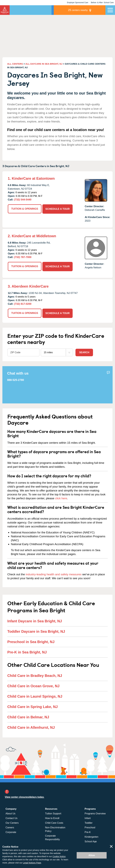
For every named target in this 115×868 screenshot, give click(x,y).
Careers (10, 827)
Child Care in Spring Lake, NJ (32, 706)
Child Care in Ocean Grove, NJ (33, 685)
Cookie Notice (59, 856)
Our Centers (12, 822)
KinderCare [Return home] (5, 10)
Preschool (90, 827)
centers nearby (85, 10)
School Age (91, 841)
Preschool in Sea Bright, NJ (31, 641)
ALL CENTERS (15, 64)
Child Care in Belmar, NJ (28, 716)
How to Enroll (52, 817)
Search (84, 352)
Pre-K (88, 831)
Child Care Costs (54, 822)
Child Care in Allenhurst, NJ (31, 727)
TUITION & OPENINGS (25, 208)
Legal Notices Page (32, 863)
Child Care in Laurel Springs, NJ (35, 696)
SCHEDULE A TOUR (58, 208)
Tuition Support (53, 813)
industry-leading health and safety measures (54, 574)
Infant (88, 817)
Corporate (11, 831)
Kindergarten (91, 836)
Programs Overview (95, 813)
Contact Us (11, 817)
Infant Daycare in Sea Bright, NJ (35, 620)
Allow (92, 855)
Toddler (88, 822)
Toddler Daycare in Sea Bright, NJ (36, 631)
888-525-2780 (16, 379)
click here (61, 498)
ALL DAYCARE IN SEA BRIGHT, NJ (44, 64)
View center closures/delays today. (25, 796)
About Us (10, 813)
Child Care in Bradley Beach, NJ (35, 675)
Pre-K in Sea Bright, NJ (27, 651)
